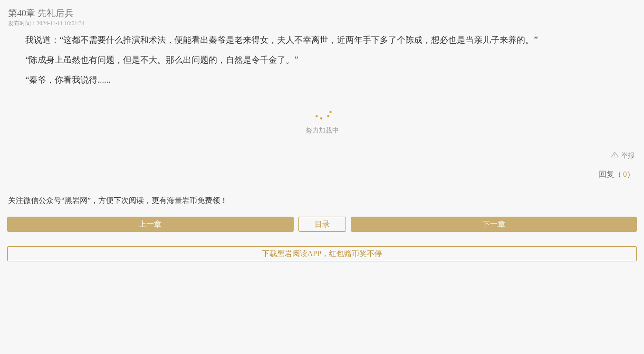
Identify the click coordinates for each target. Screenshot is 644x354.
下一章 (494, 224)
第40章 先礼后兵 (41, 13)
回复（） (617, 174)
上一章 (150, 224)
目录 (322, 224)
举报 (623, 156)
